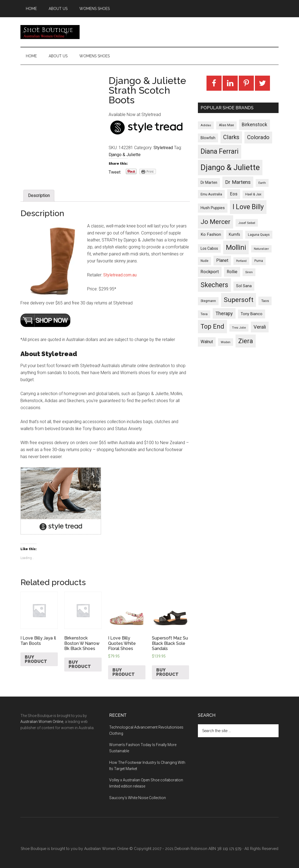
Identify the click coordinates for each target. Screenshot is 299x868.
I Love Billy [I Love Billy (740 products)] (248, 207)
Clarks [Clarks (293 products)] (231, 137)
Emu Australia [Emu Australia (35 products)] (211, 194)
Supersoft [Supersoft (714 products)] (239, 300)
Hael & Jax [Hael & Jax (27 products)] (253, 194)
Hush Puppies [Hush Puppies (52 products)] (213, 208)
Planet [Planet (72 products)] (222, 260)
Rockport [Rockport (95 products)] (210, 272)
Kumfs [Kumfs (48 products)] (234, 235)
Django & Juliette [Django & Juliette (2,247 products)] (230, 167)
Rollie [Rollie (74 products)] (232, 272)
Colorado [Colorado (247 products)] (258, 137)
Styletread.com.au (120, 275)
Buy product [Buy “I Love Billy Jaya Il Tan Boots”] (36, 659)
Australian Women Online (42, 722)
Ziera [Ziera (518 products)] (246, 341)
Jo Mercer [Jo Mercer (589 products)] (216, 222)
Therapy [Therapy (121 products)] (224, 313)
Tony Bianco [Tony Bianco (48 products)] (252, 314)
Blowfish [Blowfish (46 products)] (208, 138)
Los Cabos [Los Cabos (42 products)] (209, 248)
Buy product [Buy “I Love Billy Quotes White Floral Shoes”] (124, 672)
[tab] (39, 196)
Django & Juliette (125, 155)
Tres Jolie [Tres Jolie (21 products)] (239, 328)
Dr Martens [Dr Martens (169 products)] (238, 182)
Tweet (115, 172)
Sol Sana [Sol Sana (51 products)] (244, 286)
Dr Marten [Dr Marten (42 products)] (209, 182)
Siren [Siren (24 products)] (249, 272)
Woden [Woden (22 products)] (226, 342)
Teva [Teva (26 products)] (204, 314)
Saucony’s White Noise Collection (138, 798)
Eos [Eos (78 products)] (234, 194)
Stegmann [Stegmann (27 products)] (208, 301)
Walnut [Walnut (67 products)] (207, 342)
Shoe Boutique (50, 32)
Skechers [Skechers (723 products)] (214, 285)
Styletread (163, 148)
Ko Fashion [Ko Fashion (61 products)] (211, 234)
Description (39, 196)
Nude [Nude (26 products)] (204, 261)
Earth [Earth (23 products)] (262, 183)
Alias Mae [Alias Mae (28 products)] (226, 125)
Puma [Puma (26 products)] (259, 261)
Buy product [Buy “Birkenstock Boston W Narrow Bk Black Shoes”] (80, 664)
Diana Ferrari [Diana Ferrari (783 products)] (220, 151)
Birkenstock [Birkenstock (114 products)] (254, 125)
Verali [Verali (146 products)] (260, 327)
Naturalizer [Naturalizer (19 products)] (261, 249)
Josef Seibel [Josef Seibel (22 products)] (247, 223)
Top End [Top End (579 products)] (212, 326)
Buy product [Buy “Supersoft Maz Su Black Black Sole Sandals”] (167, 672)
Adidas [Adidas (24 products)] (206, 125)
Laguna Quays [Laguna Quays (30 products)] (259, 235)
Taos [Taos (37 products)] (265, 301)
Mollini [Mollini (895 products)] (236, 247)
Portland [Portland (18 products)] (241, 261)
